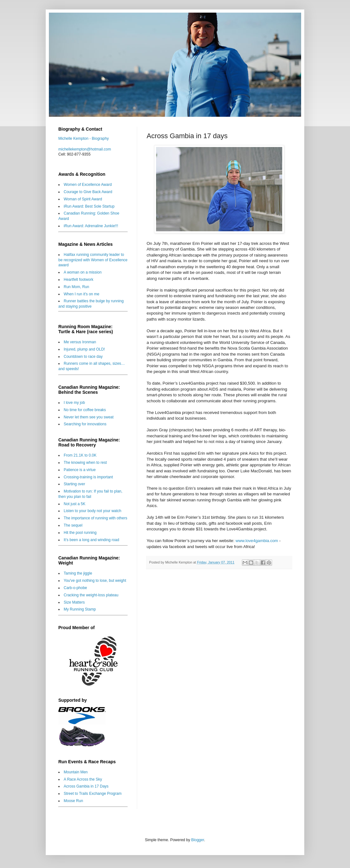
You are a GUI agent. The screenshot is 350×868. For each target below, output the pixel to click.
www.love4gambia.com (257, 541)
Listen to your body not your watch (93, 511)
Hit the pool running (80, 533)
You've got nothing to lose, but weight (95, 581)
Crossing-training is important (88, 477)
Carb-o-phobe (75, 588)
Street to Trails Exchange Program (93, 794)
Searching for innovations (85, 424)
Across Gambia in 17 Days (86, 786)
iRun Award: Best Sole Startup (89, 206)
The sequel (73, 525)
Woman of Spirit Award (83, 199)
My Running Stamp (80, 609)
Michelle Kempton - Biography (84, 139)
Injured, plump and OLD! (84, 349)
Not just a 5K (75, 504)
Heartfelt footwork (79, 280)
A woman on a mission (83, 272)
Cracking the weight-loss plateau (91, 595)
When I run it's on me (82, 294)
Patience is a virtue (80, 470)
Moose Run (73, 801)
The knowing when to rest (85, 463)
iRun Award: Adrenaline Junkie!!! (91, 226)
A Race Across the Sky (83, 779)
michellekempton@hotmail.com (85, 149)
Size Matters (74, 602)
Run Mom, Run (76, 287)
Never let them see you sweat (89, 417)
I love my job (74, 403)
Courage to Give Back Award (88, 192)
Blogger (198, 840)
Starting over (74, 484)
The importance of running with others (95, 518)
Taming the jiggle (78, 573)
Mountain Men (76, 772)
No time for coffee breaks (85, 410)
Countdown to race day (83, 357)
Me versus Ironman (80, 342)
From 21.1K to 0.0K (80, 455)
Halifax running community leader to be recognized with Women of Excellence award (93, 260)
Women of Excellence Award (88, 185)
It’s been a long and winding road (91, 540)
